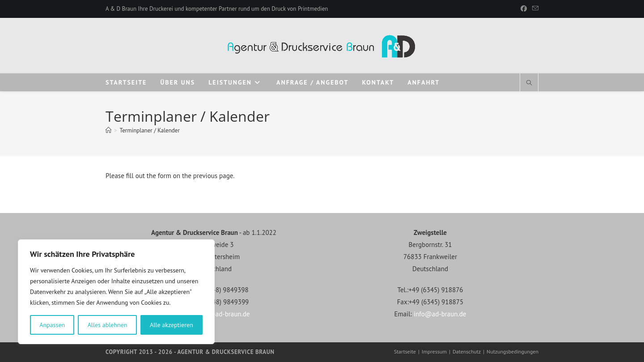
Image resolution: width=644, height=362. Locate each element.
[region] (116, 292)
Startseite (405, 351)
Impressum (434, 351)
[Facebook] (524, 9)
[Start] (108, 130)
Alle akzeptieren (172, 325)
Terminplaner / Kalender (150, 130)
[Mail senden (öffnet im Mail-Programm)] (534, 9)
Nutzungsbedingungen (513, 351)
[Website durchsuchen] (529, 83)
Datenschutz (467, 351)
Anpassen (52, 325)
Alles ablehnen (108, 325)
